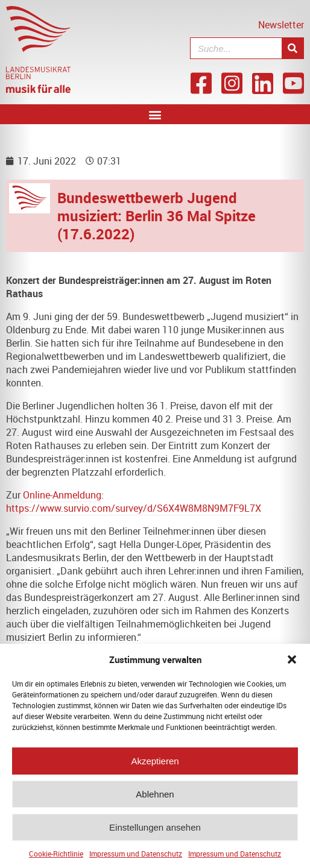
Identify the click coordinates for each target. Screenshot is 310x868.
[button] (292, 665)
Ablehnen (155, 800)
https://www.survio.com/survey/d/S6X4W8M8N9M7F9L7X (134, 508)
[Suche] (293, 48)
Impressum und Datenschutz (136, 860)
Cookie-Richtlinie (56, 860)
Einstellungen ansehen (155, 833)
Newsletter (281, 25)
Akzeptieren (155, 766)
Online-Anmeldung (62, 495)
